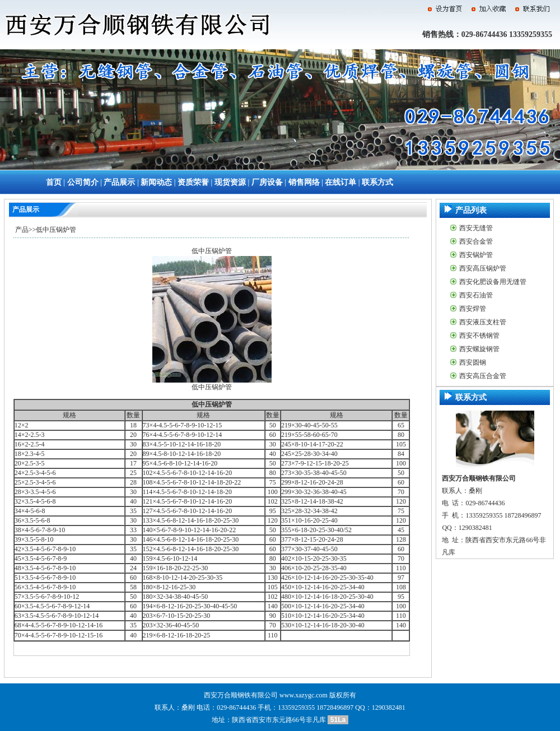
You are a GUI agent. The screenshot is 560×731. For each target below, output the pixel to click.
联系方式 (377, 182)
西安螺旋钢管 (479, 349)
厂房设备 (267, 182)
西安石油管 (476, 295)
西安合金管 (476, 241)
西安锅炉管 (476, 255)
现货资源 (230, 182)
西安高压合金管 (483, 376)
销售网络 (304, 182)
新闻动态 (156, 182)
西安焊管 (473, 309)
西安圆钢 (473, 362)
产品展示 (119, 182)
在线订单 (340, 182)
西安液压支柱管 (483, 322)
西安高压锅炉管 (483, 268)
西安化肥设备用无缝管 (493, 282)
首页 (54, 182)
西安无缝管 (476, 228)
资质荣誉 (193, 182)
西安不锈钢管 (479, 336)
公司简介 (83, 182)
